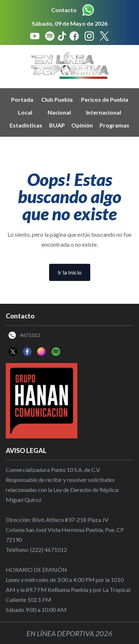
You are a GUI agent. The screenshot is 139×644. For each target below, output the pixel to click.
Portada (22, 99)
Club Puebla (57, 99)
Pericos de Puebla (105, 99)
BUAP (57, 125)
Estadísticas (26, 125)
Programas (114, 125)
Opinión (82, 125)
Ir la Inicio (70, 272)
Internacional (104, 112)
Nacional (59, 112)
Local (25, 112)
